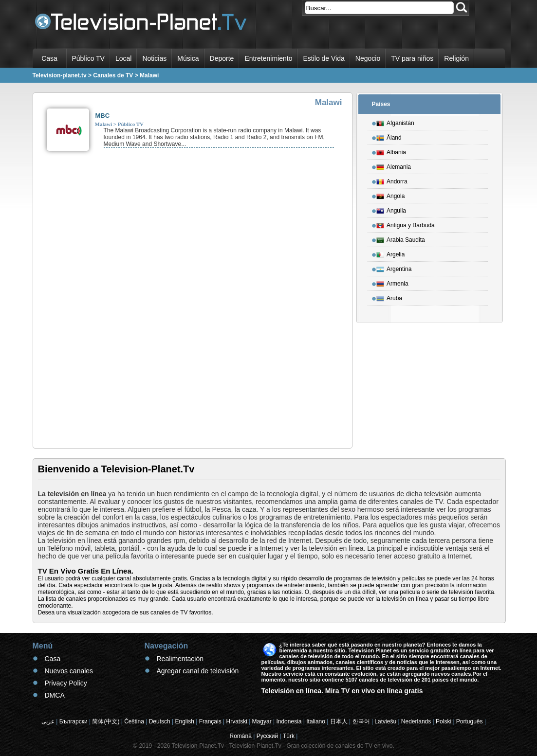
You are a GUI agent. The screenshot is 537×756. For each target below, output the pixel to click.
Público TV (88, 58)
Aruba (389, 297)
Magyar (262, 721)
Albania (391, 151)
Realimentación (180, 659)
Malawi (103, 124)
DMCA (55, 695)
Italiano (316, 721)
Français (210, 721)
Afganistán (395, 122)
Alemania (394, 165)
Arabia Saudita (401, 238)
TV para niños (412, 58)
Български (74, 721)
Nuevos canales (69, 671)
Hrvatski (236, 721)
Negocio (368, 58)
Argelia (390, 253)
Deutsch (160, 721)
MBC (103, 116)
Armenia (392, 282)
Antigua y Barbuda (406, 224)
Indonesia (289, 721)
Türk (289, 736)
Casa (49, 58)
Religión (456, 58)
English (185, 721)
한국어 (361, 721)
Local (123, 58)
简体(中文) (106, 721)
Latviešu (385, 721)
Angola (390, 195)
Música (188, 58)
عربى (48, 721)
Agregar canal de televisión (198, 671)
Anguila (391, 209)
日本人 (339, 721)
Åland (389, 136)
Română (241, 736)
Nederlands (416, 721)
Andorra (392, 180)
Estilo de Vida (324, 58)
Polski (444, 721)
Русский (268, 736)
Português (470, 721)
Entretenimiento (268, 58)
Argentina (394, 268)
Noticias (154, 58)
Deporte (222, 58)
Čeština (134, 721)
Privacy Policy (66, 683)
